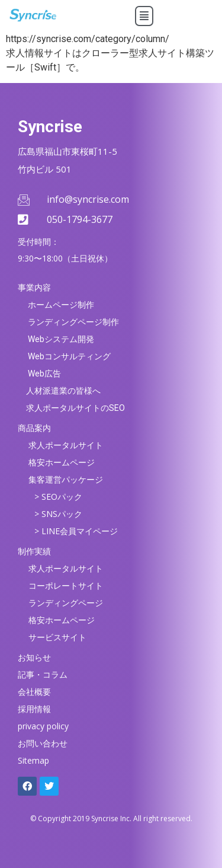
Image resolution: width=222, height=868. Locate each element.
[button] (144, 16)
